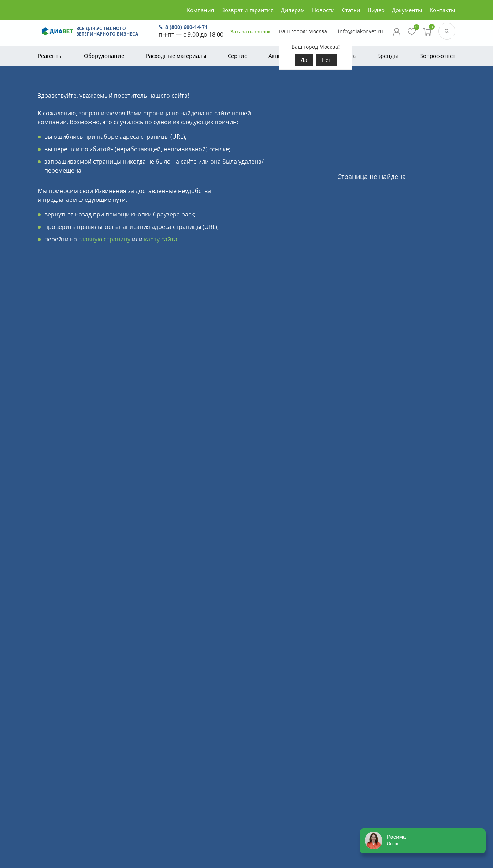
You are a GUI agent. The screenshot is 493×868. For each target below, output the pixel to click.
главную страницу (104, 239)
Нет (314, 66)
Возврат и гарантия (247, 10)
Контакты (442, 10)
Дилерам (293, 10)
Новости (323, 10)
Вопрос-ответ (437, 56)
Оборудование (104, 56)
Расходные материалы (176, 56)
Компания (200, 10)
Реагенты (50, 56)
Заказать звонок (235, 34)
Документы (407, 10)
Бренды (388, 56)
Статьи (351, 10)
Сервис (237, 56)
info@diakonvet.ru (341, 34)
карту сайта (161, 239)
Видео (376, 10)
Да (292, 66)
